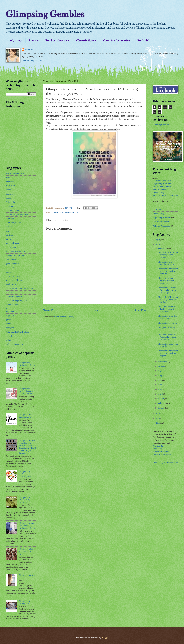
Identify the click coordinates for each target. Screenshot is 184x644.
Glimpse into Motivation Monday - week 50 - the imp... (168, 300)
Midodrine (10, 292)
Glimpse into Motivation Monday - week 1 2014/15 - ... (168, 255)
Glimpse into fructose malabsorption (25, 474)
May (160, 389)
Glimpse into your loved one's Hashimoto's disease (27, 526)
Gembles (29, 49)
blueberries (10, 182)
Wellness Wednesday (14, 344)
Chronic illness (86, 41)
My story (16, 41)
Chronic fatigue (12, 210)
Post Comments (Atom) (64, 317)
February (162, 403)
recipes (9, 324)
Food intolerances (57, 41)
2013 (158, 414)
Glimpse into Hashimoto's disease (27, 364)
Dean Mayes (158, 449)
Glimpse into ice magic (167, 323)
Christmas (57, 212)
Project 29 (10, 315)
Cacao (8, 198)
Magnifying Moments (15, 280)
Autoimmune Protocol (15, 173)
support (9, 336)
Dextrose (9, 235)
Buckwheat (10, 194)
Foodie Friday (12, 247)
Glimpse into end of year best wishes (166, 263)
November (163, 362)
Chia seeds (10, 202)
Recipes (34, 41)
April (161, 394)
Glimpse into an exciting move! (26, 416)
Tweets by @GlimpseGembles (165, 462)
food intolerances (13, 243)
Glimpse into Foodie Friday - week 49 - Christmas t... (167, 309)
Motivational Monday (162, 187)
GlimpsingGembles (161, 125)
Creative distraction (117, 41)
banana (9, 177)
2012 (158, 418)
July (160, 380)
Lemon (9, 272)
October (162, 366)
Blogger (105, 638)
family (8, 239)
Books (8, 190)
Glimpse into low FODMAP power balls (26, 552)
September (163, 371)
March (161, 399)
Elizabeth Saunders (161, 452)
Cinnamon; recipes (13, 223)
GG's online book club (15, 255)
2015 (158, 240)
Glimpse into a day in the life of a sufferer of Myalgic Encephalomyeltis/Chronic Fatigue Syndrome (27, 447)
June (160, 385)
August (161, 376)
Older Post (140, 310)
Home (95, 310)
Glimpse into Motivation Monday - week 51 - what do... (168, 271)
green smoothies (12, 264)
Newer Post (50, 310)
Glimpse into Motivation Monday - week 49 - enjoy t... (168, 353)
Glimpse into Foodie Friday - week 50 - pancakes (167, 281)
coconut (9, 227)
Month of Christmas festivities (165, 195)
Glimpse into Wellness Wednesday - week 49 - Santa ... (167, 337)
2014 (158, 245)
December (163, 249)
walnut (8, 340)
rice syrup (10, 328)
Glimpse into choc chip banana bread (167, 317)
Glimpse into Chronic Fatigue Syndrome (26, 500)
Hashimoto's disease (14, 268)
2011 (158, 423)
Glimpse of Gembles (14, 260)
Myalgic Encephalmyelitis (17, 301)
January (162, 408)
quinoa (8, 319)
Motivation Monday (71, 212)
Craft (8, 231)
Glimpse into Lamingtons (24, 602)
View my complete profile (33, 61)
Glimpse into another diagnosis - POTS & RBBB (27, 391)
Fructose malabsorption (15, 251)
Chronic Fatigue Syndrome (17, 214)
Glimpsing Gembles (45, 14)
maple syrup (11, 284)
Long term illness (13, 276)
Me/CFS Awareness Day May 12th (20, 288)
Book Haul (10, 186)
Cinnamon (10, 218)
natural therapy (12, 305)
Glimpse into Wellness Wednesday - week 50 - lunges (167, 290)
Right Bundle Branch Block (17, 332)
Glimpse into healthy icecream (166, 329)
